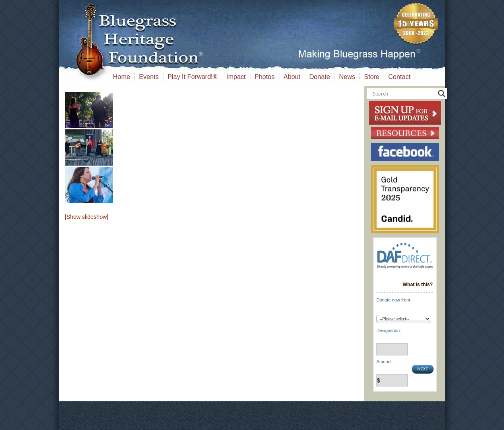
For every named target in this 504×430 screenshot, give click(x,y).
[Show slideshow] (87, 217)
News (347, 77)
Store (372, 77)
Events (149, 77)
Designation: (389, 330)
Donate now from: (394, 300)
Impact (236, 77)
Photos (264, 77)
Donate (320, 77)
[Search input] (403, 93)
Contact (400, 77)
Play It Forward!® (192, 77)
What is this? (418, 285)
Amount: (385, 361)
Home (122, 77)
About (292, 77)
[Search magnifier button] (442, 93)
